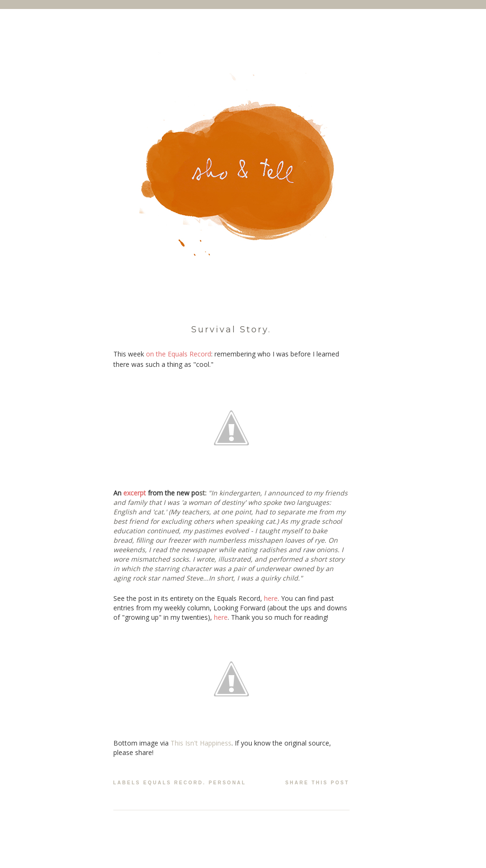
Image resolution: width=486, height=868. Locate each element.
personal (228, 783)
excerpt (135, 493)
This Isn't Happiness (201, 743)
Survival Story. (231, 330)
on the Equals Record (179, 354)
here (271, 598)
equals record (173, 783)
